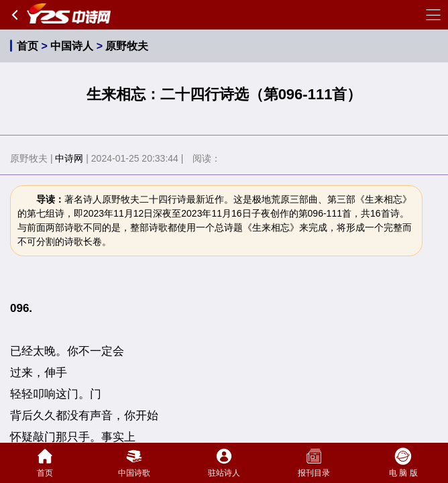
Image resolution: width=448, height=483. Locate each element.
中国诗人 (72, 46)
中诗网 (69, 158)
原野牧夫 (127, 46)
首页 (27, 46)
